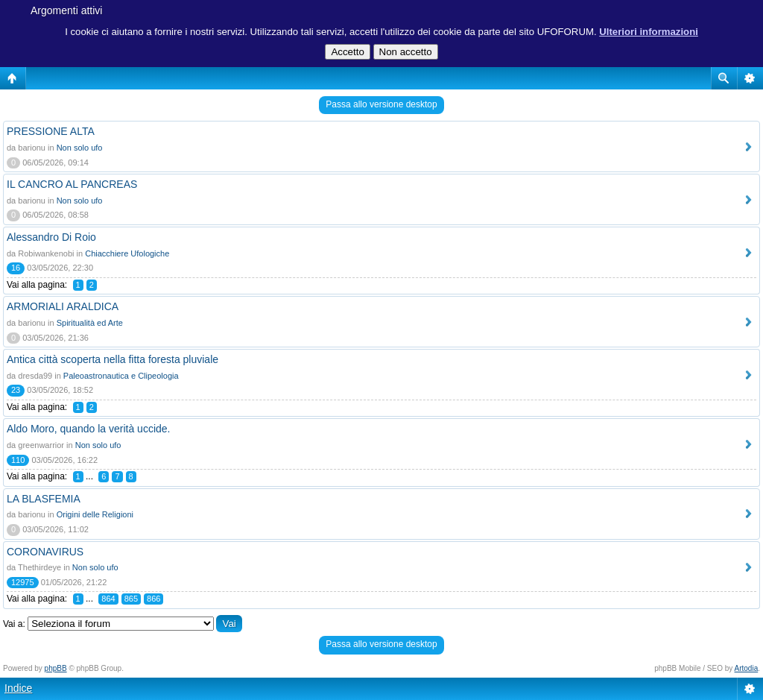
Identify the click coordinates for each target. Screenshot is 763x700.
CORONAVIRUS (45, 552)
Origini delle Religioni (95, 514)
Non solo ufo (80, 148)
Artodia (747, 668)
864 (108, 599)
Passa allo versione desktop (381, 104)
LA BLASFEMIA (44, 499)
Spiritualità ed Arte (90, 323)
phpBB (56, 668)
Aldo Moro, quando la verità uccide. (88, 429)
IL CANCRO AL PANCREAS (72, 184)
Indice (18, 688)
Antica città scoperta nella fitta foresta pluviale (113, 359)
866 (153, 599)
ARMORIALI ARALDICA (63, 306)
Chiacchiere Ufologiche (127, 253)
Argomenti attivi (66, 10)
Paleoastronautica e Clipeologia (121, 376)
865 (131, 599)
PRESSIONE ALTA (51, 131)
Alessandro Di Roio (51, 237)
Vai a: (14, 624)
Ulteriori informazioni (649, 32)
